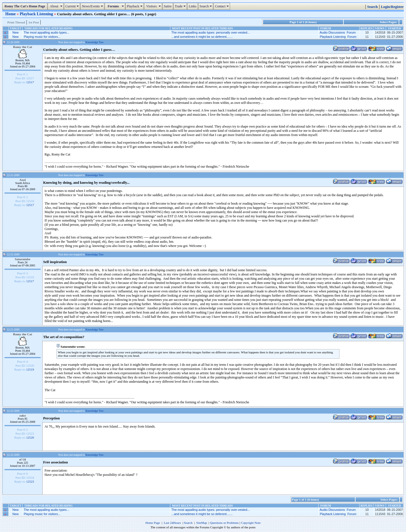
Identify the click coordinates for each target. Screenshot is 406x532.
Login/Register (392, 7)
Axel (23, 180)
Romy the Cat (23, 47)
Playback (135, 6)
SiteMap (202, 523)
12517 (30, 82)
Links (192, 6)
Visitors (154, 6)
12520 (30, 437)
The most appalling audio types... (46, 32)
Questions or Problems (224, 523)
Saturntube (23, 259)
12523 (30, 481)
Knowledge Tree (94, 42)
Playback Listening (37, 14)
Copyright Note (251, 523)
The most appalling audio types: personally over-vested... (211, 32)
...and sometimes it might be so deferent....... (202, 37)
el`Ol (23, 459)
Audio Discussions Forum (338, 32)
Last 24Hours (172, 523)
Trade (181, 6)
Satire (168, 6)
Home (11, 14)
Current (73, 6)
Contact (222, 6)
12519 (30, 369)
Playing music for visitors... (42, 37)
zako (23, 415)
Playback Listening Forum (338, 37)
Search (207, 6)
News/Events (93, 6)
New (16, 32)
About (56, 6)
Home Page (153, 523)
